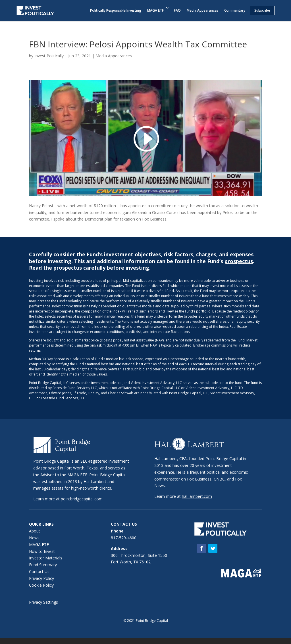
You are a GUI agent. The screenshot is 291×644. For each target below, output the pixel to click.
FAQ (177, 10)
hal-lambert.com (197, 496)
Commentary (235, 10)
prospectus (239, 261)
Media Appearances (202, 10)
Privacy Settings (43, 602)
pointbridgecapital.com (82, 499)
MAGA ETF (155, 10)
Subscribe (262, 10)
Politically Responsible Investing (116, 10)
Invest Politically (49, 56)
